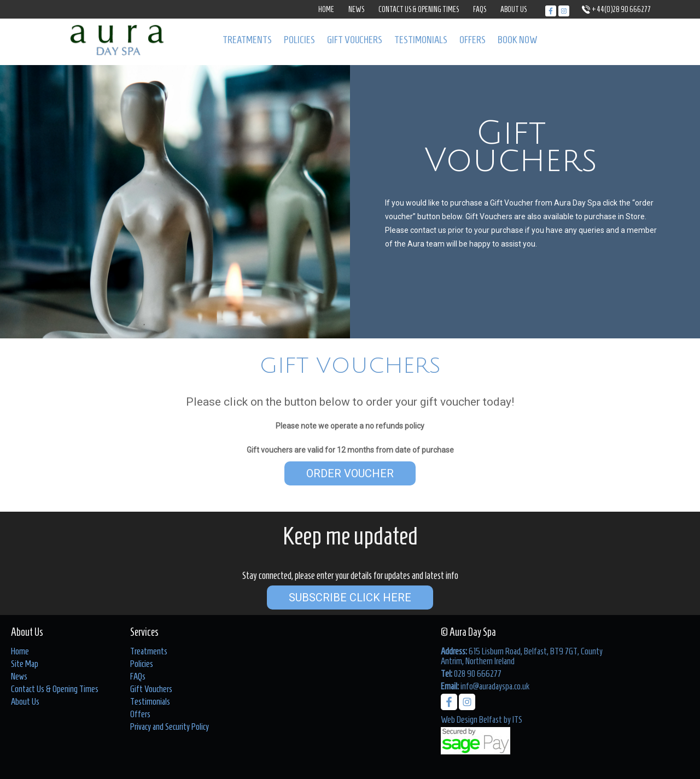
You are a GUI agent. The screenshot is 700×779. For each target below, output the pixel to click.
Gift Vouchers (355, 40)
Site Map (25, 664)
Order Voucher (350, 473)
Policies (299, 40)
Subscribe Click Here (350, 598)
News (356, 10)
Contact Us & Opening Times (419, 10)
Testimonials (421, 40)
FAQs (480, 10)
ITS (517, 719)
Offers (472, 40)
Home (326, 10)
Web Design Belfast (471, 719)
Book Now (518, 40)
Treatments (247, 40)
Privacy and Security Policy (170, 727)
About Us (514, 10)
